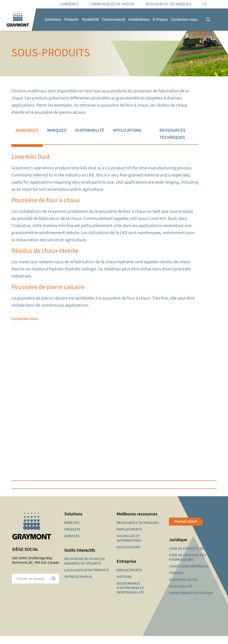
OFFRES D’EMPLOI (78, 585)
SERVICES (72, 544)
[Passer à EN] (205, 4)
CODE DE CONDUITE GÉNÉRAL (192, 557)
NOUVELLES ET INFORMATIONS (129, 546)
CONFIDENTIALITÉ (183, 588)
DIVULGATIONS (128, 555)
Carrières (69, 4)
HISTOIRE (124, 585)
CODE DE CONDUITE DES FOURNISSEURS (188, 565)
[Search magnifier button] (54, 587)
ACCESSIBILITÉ (181, 594)
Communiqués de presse (112, 4)
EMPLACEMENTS (129, 537)
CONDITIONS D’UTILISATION (191, 601)
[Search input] (33, 587)
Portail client (186, 530)
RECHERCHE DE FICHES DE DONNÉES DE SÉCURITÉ (85, 569)
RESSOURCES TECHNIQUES (169, 4)
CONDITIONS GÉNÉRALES (189, 574)
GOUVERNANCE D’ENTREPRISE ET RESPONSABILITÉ (130, 596)
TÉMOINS (176, 581)
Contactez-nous (26, 324)
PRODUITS (72, 537)
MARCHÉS (72, 531)
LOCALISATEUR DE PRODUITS (87, 578)
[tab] (27, 134)
